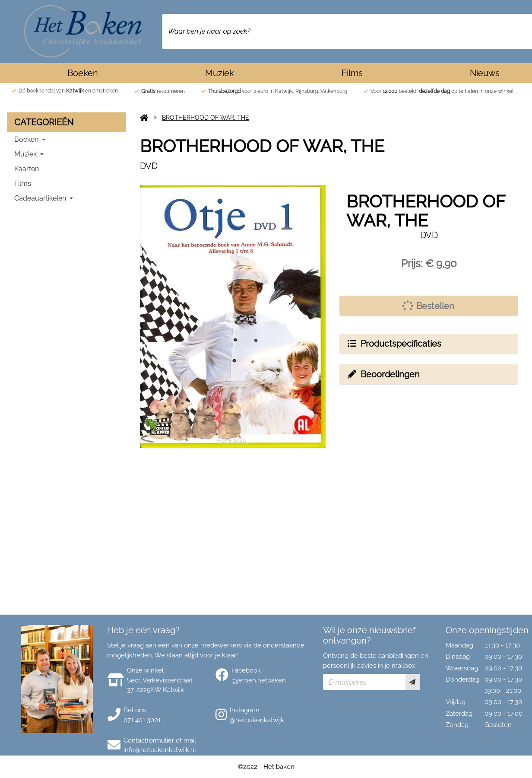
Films (352, 73)
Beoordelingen (383, 374)
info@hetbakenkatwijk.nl (160, 750)
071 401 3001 (142, 720)
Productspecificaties (394, 344)
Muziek (220, 73)
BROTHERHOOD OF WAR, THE (206, 118)
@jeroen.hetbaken (259, 680)
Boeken (83, 73)
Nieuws (485, 73)
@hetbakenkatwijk (257, 720)
